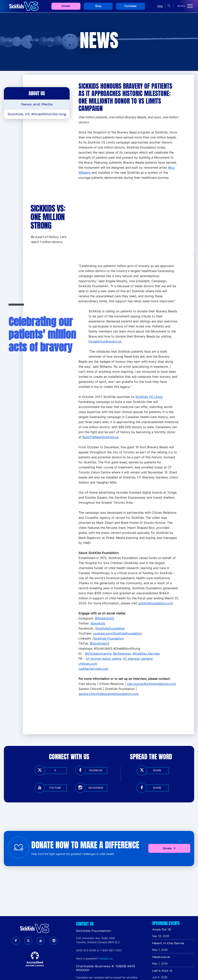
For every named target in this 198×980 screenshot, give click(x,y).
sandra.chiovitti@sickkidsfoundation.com (109, 694)
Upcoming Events (166, 923)
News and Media (37, 104)
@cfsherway (122, 654)
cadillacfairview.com (93, 669)
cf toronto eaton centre (104, 659)
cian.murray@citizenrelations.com (151, 684)
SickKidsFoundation (110, 628)
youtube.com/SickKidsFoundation (117, 633)
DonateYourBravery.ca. (105, 341)
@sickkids (98, 623)
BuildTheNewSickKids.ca (100, 437)
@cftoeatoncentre (98, 654)
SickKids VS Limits (149, 397)
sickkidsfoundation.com (155, 603)
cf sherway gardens (138, 659)
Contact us (105, 958)
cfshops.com (88, 664)
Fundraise (131, 6)
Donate (66, 6)
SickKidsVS (101, 643)
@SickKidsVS (104, 618)
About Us (37, 93)
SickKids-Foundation (109, 638)
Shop (98, 6)
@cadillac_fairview (146, 654)
